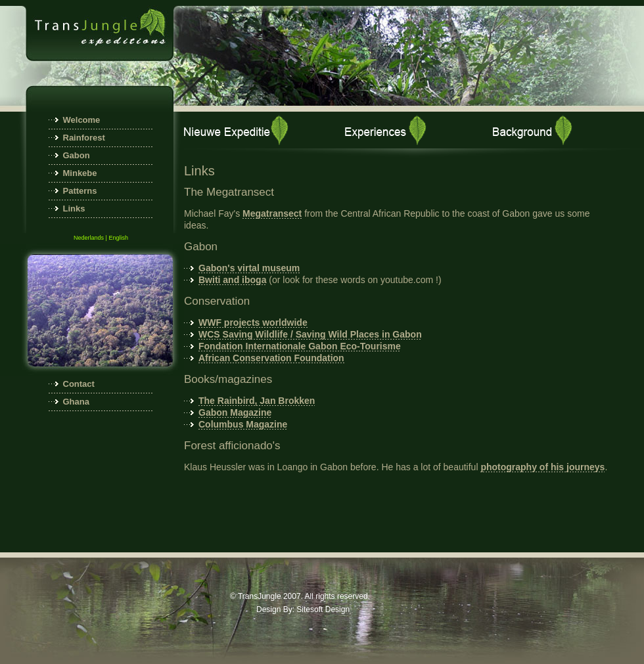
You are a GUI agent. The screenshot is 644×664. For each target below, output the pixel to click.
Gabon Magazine (235, 412)
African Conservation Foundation (271, 358)
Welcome (82, 120)
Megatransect (272, 213)
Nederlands (89, 238)
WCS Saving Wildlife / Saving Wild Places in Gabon (310, 334)
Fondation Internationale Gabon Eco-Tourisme (300, 346)
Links (74, 209)
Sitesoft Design (323, 609)
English (118, 238)
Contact (79, 384)
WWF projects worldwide (253, 322)
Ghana (76, 402)
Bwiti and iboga (232, 280)
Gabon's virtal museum (249, 268)
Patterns (80, 191)
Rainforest (84, 138)
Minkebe (80, 173)
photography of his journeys (542, 467)
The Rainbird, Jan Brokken (257, 401)
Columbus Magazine (243, 424)
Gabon (77, 155)
